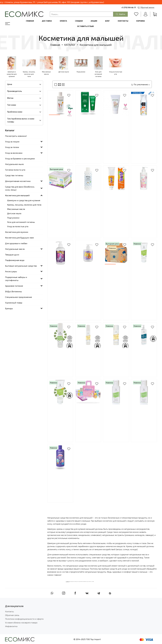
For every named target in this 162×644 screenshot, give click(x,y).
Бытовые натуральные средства (21, 266)
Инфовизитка (11, 626)
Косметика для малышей (17, 195)
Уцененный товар (14, 303)
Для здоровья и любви (16, 243)
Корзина (141, 21)
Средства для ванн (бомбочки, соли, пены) (20, 188)
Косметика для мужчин (17, 232)
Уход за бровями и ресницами (20, 158)
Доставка (47, 21)
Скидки (79, 21)
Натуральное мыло (14, 164)
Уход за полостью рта (18, 226)
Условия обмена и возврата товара (21, 623)
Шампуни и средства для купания (24, 200)
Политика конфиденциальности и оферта (24, 619)
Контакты (123, 21)
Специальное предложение (19, 297)
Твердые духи (12, 255)
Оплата (63, 21)
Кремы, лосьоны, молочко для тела (24, 205)
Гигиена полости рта (15, 170)
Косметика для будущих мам (19, 238)
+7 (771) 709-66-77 (129, 8)
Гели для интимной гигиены (21, 222)
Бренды (9, 308)
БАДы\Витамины (13, 291)
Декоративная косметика (18, 181)
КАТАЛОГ (70, 45)
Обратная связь (12, 615)
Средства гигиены (14, 175)
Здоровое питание (14, 286)
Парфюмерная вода (15, 260)
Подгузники (13, 218)
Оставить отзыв (85, 26)
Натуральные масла (15, 249)
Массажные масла (16, 209)
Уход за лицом (12, 142)
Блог (107, 21)
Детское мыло (14, 213)
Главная (30, 21)
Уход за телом (12, 147)
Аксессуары (11, 271)
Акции (94, 21)
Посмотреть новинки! (16, 136)
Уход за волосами (14, 153)
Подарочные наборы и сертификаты (16, 279)
